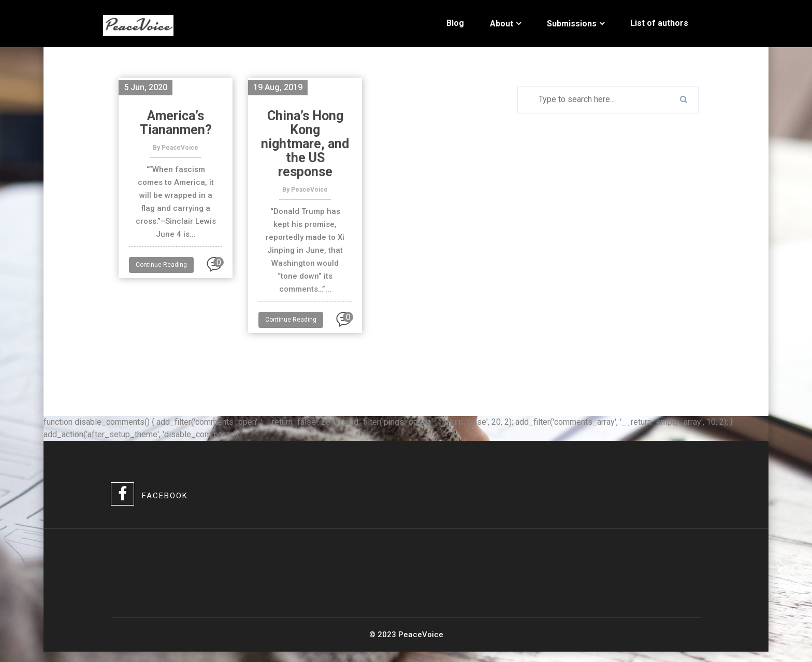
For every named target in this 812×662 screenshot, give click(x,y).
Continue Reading (161, 265)
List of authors (659, 23)
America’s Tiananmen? (176, 123)
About (502, 24)
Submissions (572, 24)
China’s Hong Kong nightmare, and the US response (305, 144)
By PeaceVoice (176, 148)
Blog (455, 23)
